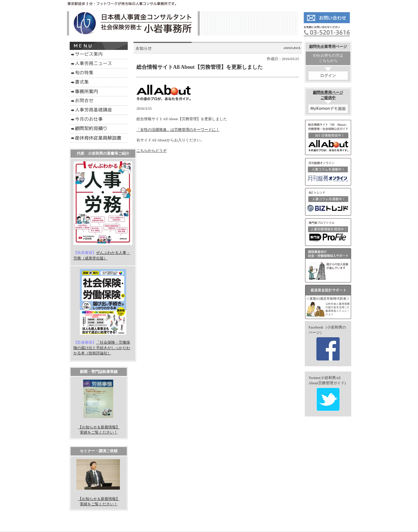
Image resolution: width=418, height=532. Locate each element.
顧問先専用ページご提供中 (328, 102)
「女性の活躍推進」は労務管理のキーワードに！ (178, 130)
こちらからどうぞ (152, 150)
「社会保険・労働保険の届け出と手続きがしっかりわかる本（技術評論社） (102, 348)
